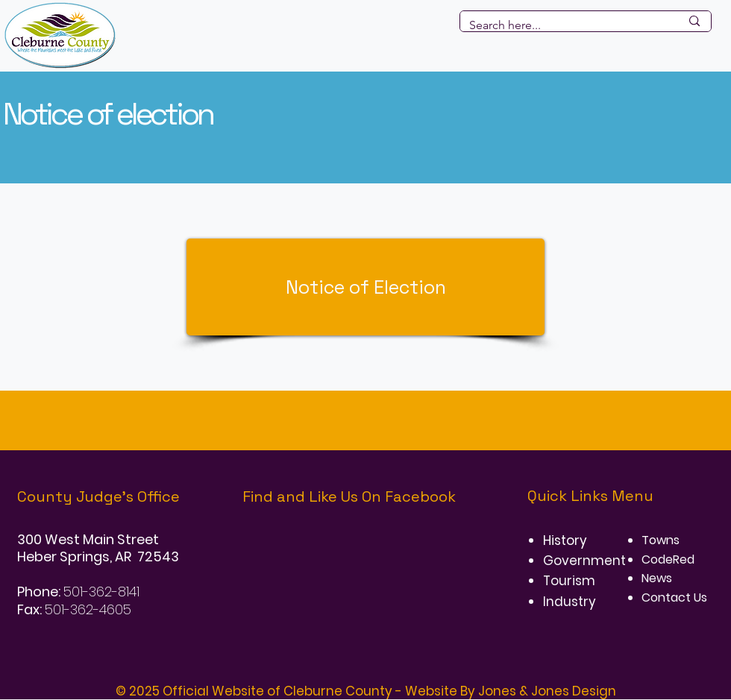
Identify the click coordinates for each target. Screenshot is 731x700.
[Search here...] (564, 25)
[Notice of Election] (365, 287)
